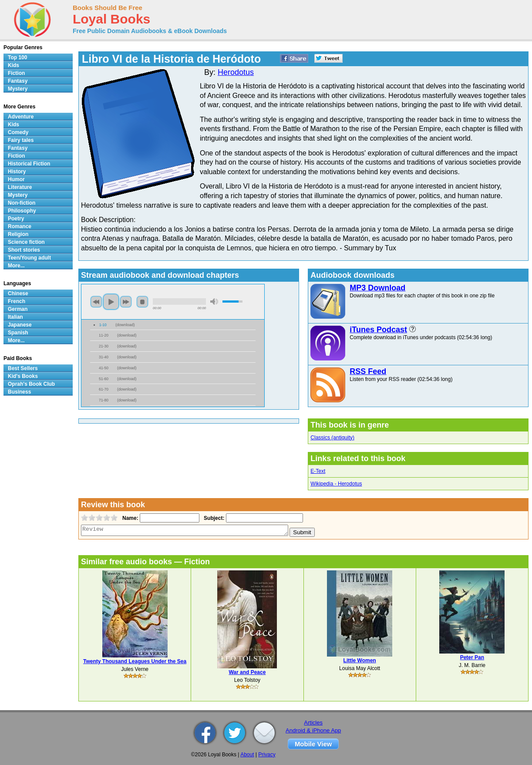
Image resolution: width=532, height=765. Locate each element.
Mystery (18, 89)
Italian (15, 317)
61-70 (104, 389)
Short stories (24, 250)
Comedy (18, 132)
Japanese (20, 325)
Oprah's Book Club (31, 384)
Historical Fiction (29, 164)
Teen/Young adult (29, 258)
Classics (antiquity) (332, 438)
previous (96, 302)
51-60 (104, 379)
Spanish (18, 333)
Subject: (213, 518)
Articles (313, 723)
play (111, 302)
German (18, 309)
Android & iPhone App (313, 730)
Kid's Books (23, 376)
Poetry (16, 219)
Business (19, 392)
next (126, 302)
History (17, 172)
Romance (20, 226)
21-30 (104, 346)
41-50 (104, 368)
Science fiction (26, 242)
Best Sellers (23, 368)
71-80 (104, 400)
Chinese (18, 293)
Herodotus (236, 72)
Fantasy (18, 81)
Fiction (16, 73)
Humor (16, 179)
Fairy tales (21, 140)
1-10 (103, 325)
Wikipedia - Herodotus (336, 484)
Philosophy (22, 211)
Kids (13, 65)
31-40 (104, 357)
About (247, 755)
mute (214, 302)
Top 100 (17, 57)
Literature (20, 187)
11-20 (104, 335)
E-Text (318, 471)
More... (16, 266)
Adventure (21, 117)
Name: (130, 518)
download (125, 325)
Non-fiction (22, 203)
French (17, 301)
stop (142, 302)
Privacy (267, 755)
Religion (18, 234)
